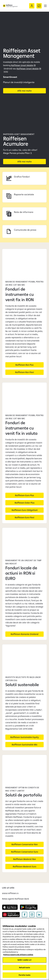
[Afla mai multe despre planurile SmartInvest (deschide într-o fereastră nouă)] (24, 91)
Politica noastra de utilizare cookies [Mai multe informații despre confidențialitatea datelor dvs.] (18, 955)
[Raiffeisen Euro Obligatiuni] (24, 510)
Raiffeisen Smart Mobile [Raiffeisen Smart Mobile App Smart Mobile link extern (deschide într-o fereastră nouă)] (28, 69)
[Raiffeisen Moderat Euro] (24, 867)
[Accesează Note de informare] (24, 214)
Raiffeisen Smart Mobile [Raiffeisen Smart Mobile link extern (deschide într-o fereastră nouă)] (22, 65)
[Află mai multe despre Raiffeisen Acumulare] (24, 162)
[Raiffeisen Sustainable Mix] (24, 745)
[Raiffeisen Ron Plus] (24, 365)
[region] (24, 949)
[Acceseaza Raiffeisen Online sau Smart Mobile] (32, 6)
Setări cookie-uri (24, 960)
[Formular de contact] (39, 6)
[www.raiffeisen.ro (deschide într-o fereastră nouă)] (10, 893)
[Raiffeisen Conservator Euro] (24, 852)
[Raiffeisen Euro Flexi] (24, 517)
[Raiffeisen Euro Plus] (24, 495)
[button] (45, 6)
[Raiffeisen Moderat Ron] (24, 859)
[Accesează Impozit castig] (24, 196)
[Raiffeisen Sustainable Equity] (24, 737)
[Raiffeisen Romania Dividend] (24, 634)
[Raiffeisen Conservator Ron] (24, 844)
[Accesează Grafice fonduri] (24, 178)
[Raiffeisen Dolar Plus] (24, 503)
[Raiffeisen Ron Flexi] (24, 372)
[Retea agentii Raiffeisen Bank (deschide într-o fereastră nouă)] (16, 899)
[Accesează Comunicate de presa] (24, 232)
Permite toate (25, 975)
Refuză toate (24, 967)
